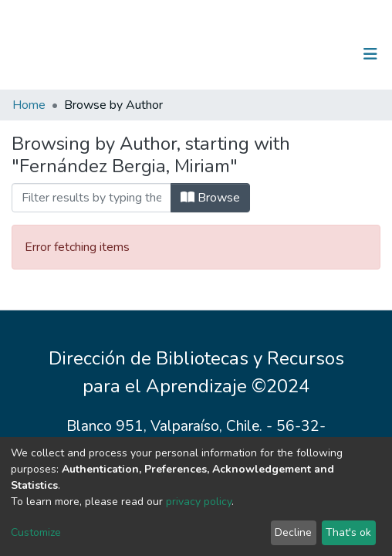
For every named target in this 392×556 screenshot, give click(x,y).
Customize (36, 532)
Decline (293, 532)
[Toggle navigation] (370, 54)
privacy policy (199, 502)
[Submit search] (291, 54)
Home (29, 105)
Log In (322, 54)
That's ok (348, 532)
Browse (210, 198)
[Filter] (91, 198)
